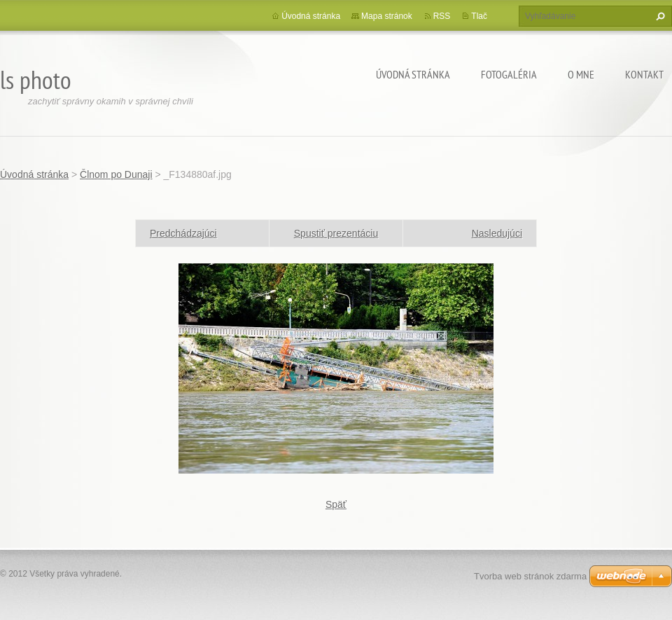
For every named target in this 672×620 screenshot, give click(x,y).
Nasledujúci (497, 233)
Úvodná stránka (413, 74)
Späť (336, 504)
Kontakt (644, 74)
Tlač (479, 16)
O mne (581, 74)
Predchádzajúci (183, 233)
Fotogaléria (509, 74)
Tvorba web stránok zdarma (530, 576)
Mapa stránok (387, 16)
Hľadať (659, 16)
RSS (442, 16)
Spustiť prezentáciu (336, 233)
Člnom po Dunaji (116, 174)
